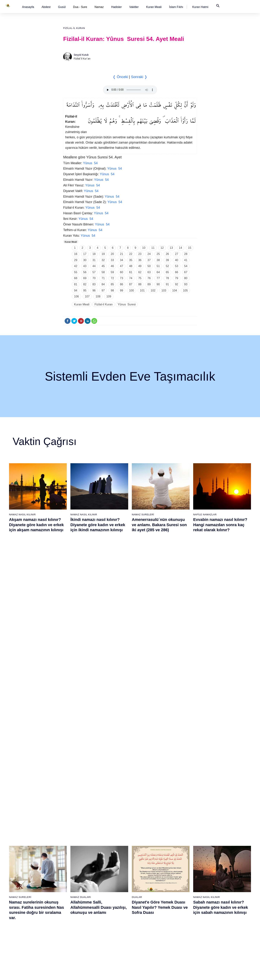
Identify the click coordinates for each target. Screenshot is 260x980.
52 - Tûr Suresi (104, 913)
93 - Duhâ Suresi (180, 932)
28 (186, 254)
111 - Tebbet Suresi (219, 926)
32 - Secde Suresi (68, 907)
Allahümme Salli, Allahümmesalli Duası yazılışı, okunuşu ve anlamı (99, 612)
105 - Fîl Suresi (217, 888)
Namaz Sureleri (143, 514)
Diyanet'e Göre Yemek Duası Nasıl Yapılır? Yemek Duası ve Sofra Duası (160, 612)
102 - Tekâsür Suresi (220, 869)
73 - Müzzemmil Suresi (146, 926)
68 (76, 278)
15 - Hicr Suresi (29, 920)
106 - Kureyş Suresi (219, 894)
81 (76, 284)
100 (132, 290)
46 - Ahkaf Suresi (105, 875)
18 (94, 254)
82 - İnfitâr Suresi (180, 863)
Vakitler (134, 7)
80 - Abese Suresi (180, 850)
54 (186, 266)
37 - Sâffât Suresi (68, 939)
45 (103, 266)
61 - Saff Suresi (142, 850)
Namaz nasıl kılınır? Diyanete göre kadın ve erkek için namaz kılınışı (98, 698)
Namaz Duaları (81, 601)
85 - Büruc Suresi (180, 882)
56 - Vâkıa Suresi (105, 939)
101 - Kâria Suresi (218, 863)
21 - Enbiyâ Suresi (68, 838)
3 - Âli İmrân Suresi (32, 844)
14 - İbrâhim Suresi (31, 913)
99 (122, 290)
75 (140, 278)
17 (85, 254)
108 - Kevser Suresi (219, 907)
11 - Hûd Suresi (30, 894)
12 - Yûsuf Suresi (30, 901)
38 (158, 260)
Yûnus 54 (90, 163)
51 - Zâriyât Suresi (106, 907)
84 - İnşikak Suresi (181, 875)
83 (94, 284)
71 (103, 278)
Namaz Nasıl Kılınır (22, 514)
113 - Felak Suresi (218, 939)
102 (153, 290)
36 (140, 260)
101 (142, 290)
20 (112, 254)
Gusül (62, 7)
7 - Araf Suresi (28, 869)
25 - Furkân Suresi (69, 863)
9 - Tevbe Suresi (30, 882)
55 (76, 272)
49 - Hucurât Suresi (107, 894)
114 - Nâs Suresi (217, 945)
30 (85, 260)
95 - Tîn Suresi (179, 945)
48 (131, 266)
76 (149, 278)
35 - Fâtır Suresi (67, 926)
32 (103, 260)
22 (131, 254)
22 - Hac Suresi (66, 844)
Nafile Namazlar (205, 514)
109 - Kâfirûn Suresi (219, 913)
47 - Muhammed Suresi (109, 882)
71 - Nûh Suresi (142, 913)
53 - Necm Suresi (105, 920)
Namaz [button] (99, 7)
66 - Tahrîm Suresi (143, 882)
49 (140, 266)
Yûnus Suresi (127, 304)
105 (185, 290)
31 (94, 260)
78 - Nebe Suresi (180, 838)
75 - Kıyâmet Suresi (144, 939)
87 (131, 284)
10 (144, 248)
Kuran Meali (154, 7)
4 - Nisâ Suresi (29, 850)
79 (177, 278)
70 (94, 278)
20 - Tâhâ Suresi (67, 831)
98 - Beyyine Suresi (219, 844)
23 (140, 254)
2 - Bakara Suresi (31, 838)
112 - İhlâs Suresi (218, 932)
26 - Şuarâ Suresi (68, 869)
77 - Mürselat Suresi (181, 831)
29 (76, 260)
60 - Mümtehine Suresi (145, 844)
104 (175, 290)
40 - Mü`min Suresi (106, 838)
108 (98, 296)
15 (190, 248)
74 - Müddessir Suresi (145, 932)
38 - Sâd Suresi (67, 945)
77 (158, 278)
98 (112, 290)
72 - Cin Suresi (141, 920)
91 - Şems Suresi (180, 920)
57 (94, 272)
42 (76, 266)
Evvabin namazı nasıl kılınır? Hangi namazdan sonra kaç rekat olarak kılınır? (220, 525)
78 (167, 278)
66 (177, 272)
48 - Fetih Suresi (105, 888)
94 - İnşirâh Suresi (180, 939)
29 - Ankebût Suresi (69, 888)
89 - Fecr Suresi (179, 907)
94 (76, 290)
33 (112, 260)
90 (158, 284)
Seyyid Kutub (81, 55)
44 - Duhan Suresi (106, 863)
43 (85, 266)
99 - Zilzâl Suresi (217, 850)
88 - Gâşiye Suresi (181, 901)
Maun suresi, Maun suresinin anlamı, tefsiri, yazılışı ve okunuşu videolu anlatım (159, 698)
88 (140, 284)
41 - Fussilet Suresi (107, 844)
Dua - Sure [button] (80, 7)
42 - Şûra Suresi (105, 850)
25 (158, 254)
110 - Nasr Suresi (218, 920)
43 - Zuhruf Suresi (106, 857)
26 (167, 254)
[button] (28, 7)
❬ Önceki (120, 77)
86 (122, 284)
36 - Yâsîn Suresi (68, 932)
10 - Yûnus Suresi (31, 888)
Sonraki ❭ (139, 77)
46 (112, 266)
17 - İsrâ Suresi (29, 932)
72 (112, 278)
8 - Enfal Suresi (29, 875)
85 (112, 284)
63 (149, 272)
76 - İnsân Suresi (143, 945)
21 (122, 254)
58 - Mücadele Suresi (145, 831)
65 (167, 272)
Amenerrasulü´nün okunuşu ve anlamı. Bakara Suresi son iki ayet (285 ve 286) (159, 525)
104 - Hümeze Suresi (220, 882)
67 (186, 272)
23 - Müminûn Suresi (70, 850)
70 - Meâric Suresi (143, 907)
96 (94, 290)
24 (149, 254)
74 (131, 278)
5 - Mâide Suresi (30, 857)
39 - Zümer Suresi (105, 831)
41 (186, 260)
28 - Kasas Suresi (68, 882)
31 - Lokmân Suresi (69, 901)
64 (158, 272)
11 (153, 248)
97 (103, 290)
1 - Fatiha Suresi (30, 831)
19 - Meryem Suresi (32, 945)
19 (103, 254)
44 (94, 266)
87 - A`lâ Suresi (179, 894)
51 (158, 266)
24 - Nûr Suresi (67, 857)
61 (131, 272)
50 (149, 266)
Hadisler (117, 7)
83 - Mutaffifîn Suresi (182, 869)
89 (149, 284)
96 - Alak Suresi (217, 831)
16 (76, 254)
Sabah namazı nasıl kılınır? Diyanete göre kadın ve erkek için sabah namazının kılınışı (221, 612)
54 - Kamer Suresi (106, 926)
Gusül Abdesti (19, 688)
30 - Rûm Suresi (67, 894)
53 (177, 266)
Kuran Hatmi (200, 7)
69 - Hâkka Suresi (143, 901)
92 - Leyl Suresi (179, 926)
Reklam (184, 973)
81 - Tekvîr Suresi (180, 857)
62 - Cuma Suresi (143, 857)
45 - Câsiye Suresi (106, 869)
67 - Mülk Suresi (142, 888)
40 (177, 260)
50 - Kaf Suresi (104, 901)
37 (149, 260)
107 (87, 296)
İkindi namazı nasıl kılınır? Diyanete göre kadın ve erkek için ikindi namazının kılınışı (98, 525)
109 (109, 296)
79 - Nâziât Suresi (180, 844)
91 (167, 284)
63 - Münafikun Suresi (145, 863)
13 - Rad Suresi (30, 907)
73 (122, 278)
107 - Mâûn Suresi (218, 901)
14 (181, 248)
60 (122, 272)
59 (112, 272)
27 (177, 254)
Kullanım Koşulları (166, 973)
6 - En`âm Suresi (30, 863)
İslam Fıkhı (176, 7)
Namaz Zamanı (229, 973)
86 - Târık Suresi (180, 888)
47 (122, 266)
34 (122, 260)
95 (85, 290)
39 (167, 260)
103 (164, 290)
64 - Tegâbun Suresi (144, 869)
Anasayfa (28, 7)
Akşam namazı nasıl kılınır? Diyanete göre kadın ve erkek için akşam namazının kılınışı (36, 525)
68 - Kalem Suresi (143, 894)
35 (131, 260)
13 (171, 248)
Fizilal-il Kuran (74, 28)
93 (186, 284)
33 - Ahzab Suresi (68, 913)
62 (140, 272)
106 (76, 296)
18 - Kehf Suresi (30, 939)
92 (177, 284)
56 (85, 272)
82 (85, 284)
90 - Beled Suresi (180, 913)
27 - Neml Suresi (68, 875)
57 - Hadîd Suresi (106, 945)
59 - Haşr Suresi (142, 838)
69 (85, 278)
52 (167, 266)
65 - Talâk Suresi (142, 875)
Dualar (137, 601)
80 (186, 278)
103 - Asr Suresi (217, 875)
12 (162, 248)
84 (103, 284)
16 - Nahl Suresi (30, 926)
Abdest (46, 7)
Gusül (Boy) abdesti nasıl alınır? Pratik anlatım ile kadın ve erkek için (37, 698)
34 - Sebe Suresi (68, 920)
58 (103, 272)
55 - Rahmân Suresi (107, 932)
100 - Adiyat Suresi (219, 857)
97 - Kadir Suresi (217, 838)
